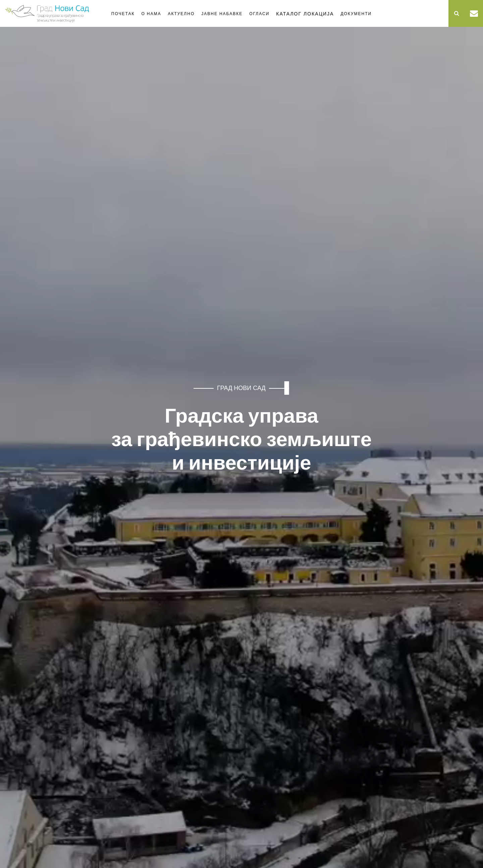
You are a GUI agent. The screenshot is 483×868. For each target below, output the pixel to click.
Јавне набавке (222, 14)
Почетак (123, 14)
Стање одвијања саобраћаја (386, 13)
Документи (356, 14)
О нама (151, 14)
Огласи (259, 14)
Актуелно (181, 14)
